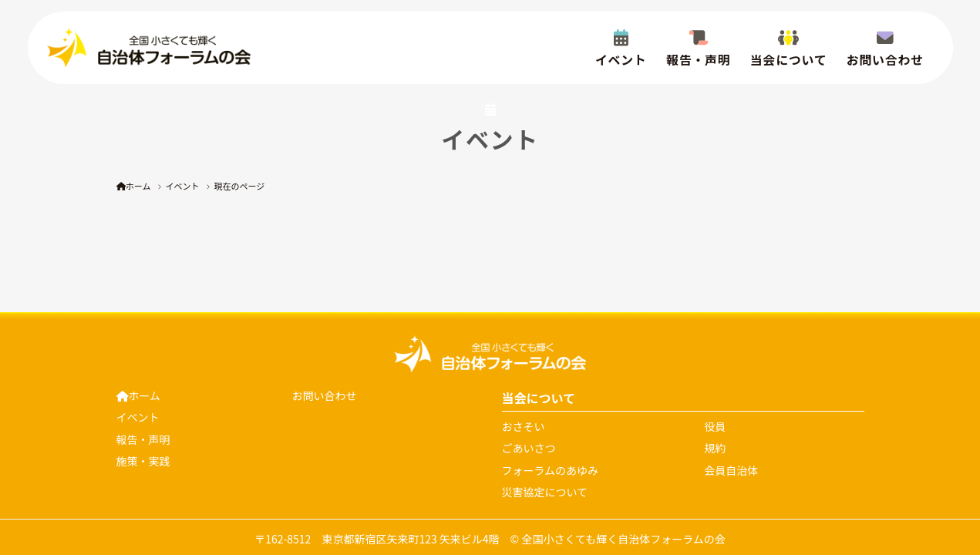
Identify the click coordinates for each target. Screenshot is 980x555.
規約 (715, 448)
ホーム (134, 186)
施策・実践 (143, 461)
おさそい (524, 426)
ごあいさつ (529, 448)
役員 (715, 426)
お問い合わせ (325, 395)
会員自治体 (731, 470)
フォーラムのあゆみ (551, 470)
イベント (183, 186)
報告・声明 (143, 439)
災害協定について (545, 492)
